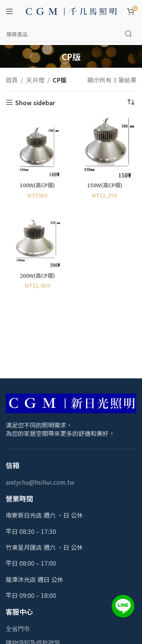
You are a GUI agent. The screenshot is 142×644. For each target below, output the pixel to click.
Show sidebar (35, 102)
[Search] (71, 34)
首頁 (12, 80)
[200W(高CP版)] (37, 238)
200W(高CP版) (37, 275)
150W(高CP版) (105, 185)
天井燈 (35, 80)
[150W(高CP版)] (105, 148)
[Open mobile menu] (9, 11)
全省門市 (18, 628)
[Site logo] (71, 10)
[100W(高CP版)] (37, 148)
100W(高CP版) (37, 185)
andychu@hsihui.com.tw (40, 482)
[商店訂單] (131, 103)
